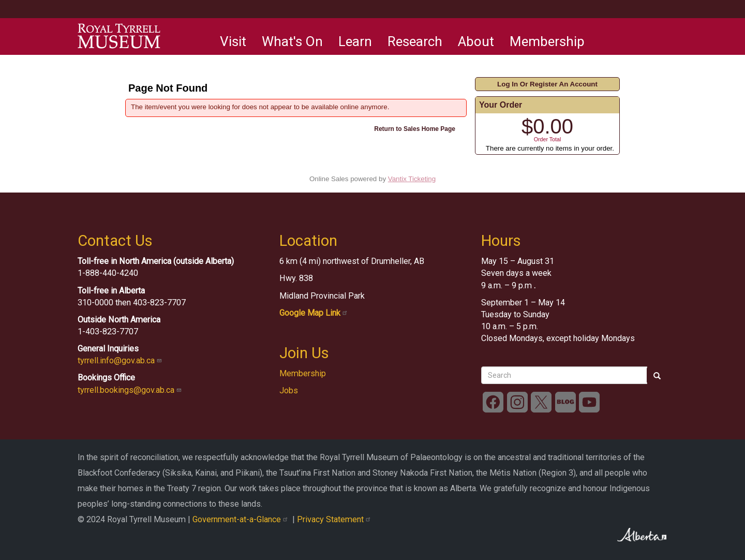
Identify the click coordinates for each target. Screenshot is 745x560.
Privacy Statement (335, 519)
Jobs (289, 390)
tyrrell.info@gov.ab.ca (121, 360)
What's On (292, 41)
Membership (547, 41)
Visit (233, 41)
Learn (355, 41)
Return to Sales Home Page (415, 129)
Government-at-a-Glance (242, 519)
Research (415, 41)
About (476, 41)
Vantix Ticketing (412, 179)
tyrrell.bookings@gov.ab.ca (131, 390)
